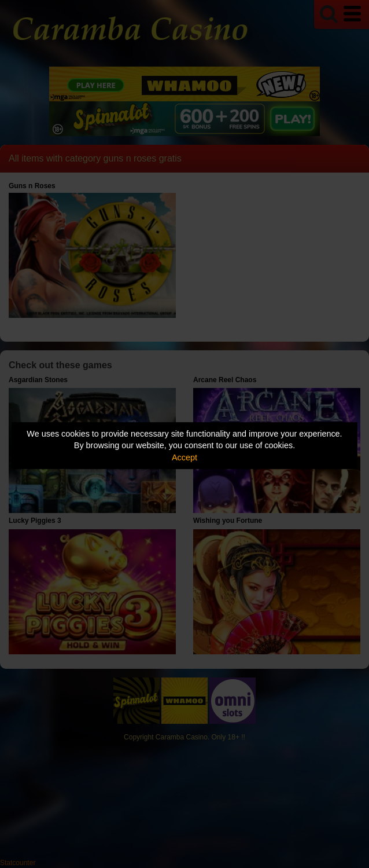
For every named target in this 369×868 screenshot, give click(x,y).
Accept (184, 457)
